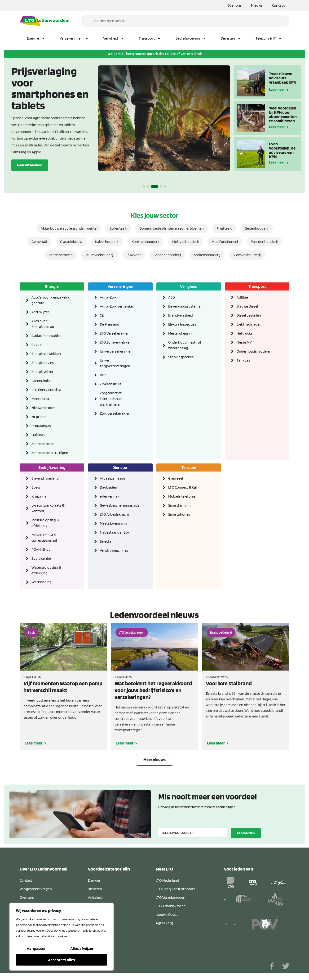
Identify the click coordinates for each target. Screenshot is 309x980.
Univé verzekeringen (116, 351)
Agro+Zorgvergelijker (117, 306)
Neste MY (244, 342)
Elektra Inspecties (182, 324)
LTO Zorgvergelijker (115, 342)
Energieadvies (43, 363)
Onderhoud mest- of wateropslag (185, 345)
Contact (278, 5)
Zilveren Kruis (110, 384)
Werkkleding (42, 582)
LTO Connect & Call (183, 487)
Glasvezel (176, 478)
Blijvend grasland (45, 478)
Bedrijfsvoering (191, 38)
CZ (102, 315)
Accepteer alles (62, 960)
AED (172, 297)
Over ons (234, 5)
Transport (150, 38)
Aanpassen (37, 948)
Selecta (106, 541)
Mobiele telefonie (182, 496)
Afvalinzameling (113, 478)
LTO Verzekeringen (115, 333)
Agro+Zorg (109, 297)
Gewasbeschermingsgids (119, 505)
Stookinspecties (181, 357)
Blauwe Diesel (247, 306)
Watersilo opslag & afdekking (46, 570)
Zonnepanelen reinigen (50, 453)
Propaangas (41, 426)
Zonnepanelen (43, 444)
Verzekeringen (74, 38)
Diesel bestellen (249, 315)
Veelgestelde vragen (36, 889)
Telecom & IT (269, 38)
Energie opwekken (46, 354)
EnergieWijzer (42, 372)
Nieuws (257, 5)
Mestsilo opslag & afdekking (45, 523)
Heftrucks (245, 333)
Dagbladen (108, 487)
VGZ (103, 375)
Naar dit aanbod (30, 165)
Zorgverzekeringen (115, 413)
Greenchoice (41, 381)
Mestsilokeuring (181, 333)
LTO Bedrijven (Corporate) (176, 889)
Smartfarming (179, 505)
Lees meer (277, 89)
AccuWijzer (40, 312)
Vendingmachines (114, 550)
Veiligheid (114, 38)
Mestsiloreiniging (113, 523)
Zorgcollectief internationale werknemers (111, 399)
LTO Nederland (167, 880)
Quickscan (40, 435)
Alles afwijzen (82, 948)
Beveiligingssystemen (185, 306)
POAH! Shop (41, 549)
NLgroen (39, 417)
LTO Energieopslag (46, 390)
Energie (36, 38)
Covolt (37, 345)
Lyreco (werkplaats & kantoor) (48, 508)
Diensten (231, 38)
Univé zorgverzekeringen (115, 363)
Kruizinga (39, 496)
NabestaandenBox (115, 532)
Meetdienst (40, 399)
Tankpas (243, 360)
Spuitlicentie (41, 558)
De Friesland (110, 324)
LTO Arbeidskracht (115, 514)
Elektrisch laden (249, 324)
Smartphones (179, 514)
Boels (36, 487)
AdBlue (242, 297)
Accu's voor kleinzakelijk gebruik (51, 300)
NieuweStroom (43, 408)
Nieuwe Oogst (167, 914)
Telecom (189, 467)
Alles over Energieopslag (43, 324)
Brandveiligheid (181, 315)
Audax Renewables (46, 336)
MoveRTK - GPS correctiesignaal (44, 538)
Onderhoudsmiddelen (254, 351)
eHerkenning (110, 496)
